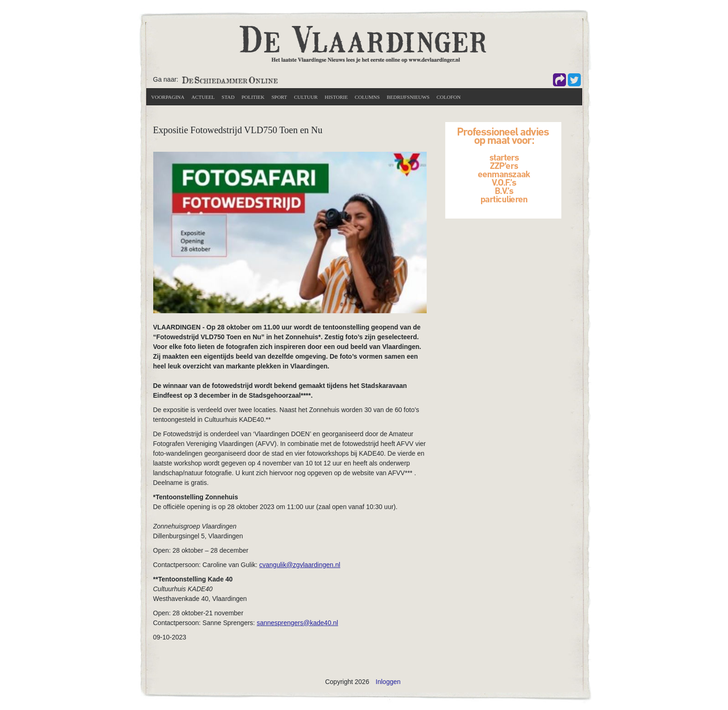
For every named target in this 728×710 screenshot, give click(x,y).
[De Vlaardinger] (363, 44)
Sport (279, 97)
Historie (336, 97)
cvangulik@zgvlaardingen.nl (300, 565)
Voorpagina (168, 97)
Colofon (448, 97)
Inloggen (388, 682)
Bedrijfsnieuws (408, 97)
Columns (367, 97)
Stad (228, 97)
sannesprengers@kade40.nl (297, 623)
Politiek (253, 97)
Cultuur (306, 97)
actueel (203, 97)
